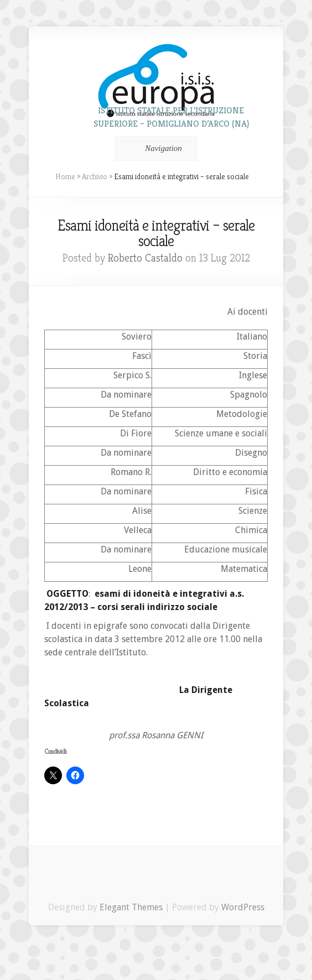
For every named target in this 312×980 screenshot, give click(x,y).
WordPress (243, 907)
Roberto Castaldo (145, 258)
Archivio (95, 176)
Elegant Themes (131, 907)
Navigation (154, 148)
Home (65, 176)
